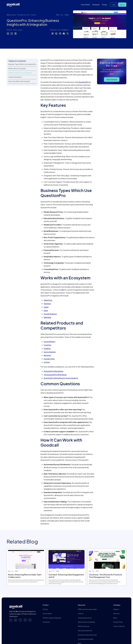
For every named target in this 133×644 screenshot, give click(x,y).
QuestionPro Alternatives (53, 371)
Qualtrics (47, 348)
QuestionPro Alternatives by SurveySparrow (61, 378)
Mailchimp (47, 317)
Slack (46, 310)
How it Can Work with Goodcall (19, 81)
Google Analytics (50, 314)
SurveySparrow (50, 352)
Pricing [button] (104, 5)
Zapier (46, 307)
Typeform (47, 345)
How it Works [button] (86, 5)
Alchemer (47, 355)
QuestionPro (84, 82)
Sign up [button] (122, 5)
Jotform (47, 362)
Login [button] (114, 5)
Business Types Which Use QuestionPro (22, 64)
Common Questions (15, 77)
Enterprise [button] (96, 5)
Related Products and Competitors (20, 73)
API (63, 290)
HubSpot (47, 304)
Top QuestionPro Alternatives (55, 375)
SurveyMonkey (49, 342)
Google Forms (49, 359)
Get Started (112, 79)
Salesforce (48, 300)
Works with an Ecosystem (17, 69)
